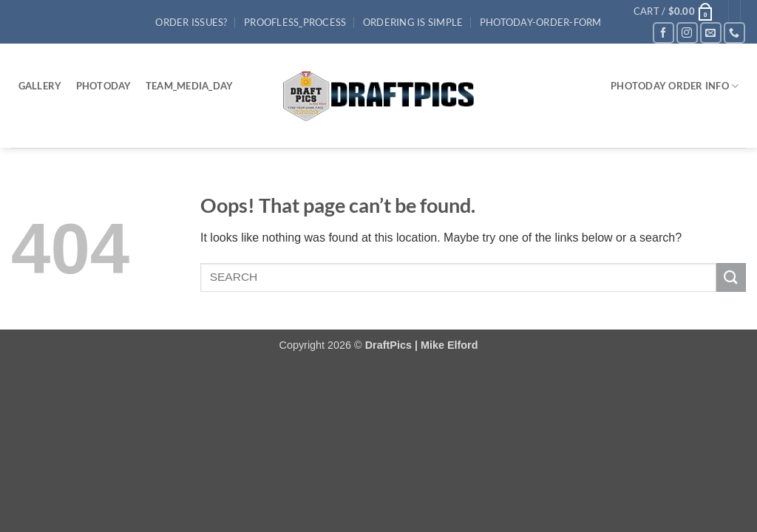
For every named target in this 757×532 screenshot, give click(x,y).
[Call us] (734, 33)
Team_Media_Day (190, 86)
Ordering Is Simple (413, 22)
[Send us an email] (711, 33)
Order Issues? (191, 22)
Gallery (40, 86)
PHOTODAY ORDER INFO (675, 86)
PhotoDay (104, 86)
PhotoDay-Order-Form (541, 22)
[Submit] (731, 277)
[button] (674, 11)
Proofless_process (295, 22)
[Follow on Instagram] (687, 33)
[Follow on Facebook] (663, 33)
